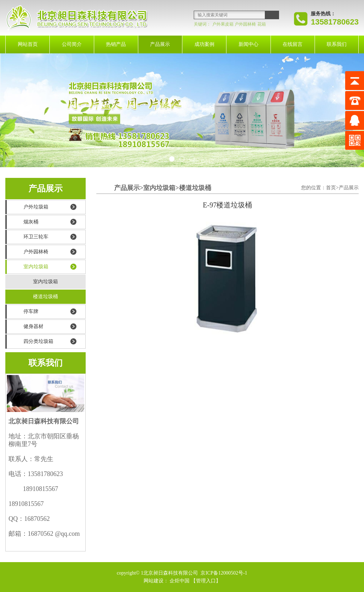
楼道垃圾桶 (45, 297)
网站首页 (28, 44)
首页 (331, 188)
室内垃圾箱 (36, 267)
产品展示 (160, 44)
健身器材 (33, 326)
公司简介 (72, 44)
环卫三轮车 (36, 237)
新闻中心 (248, 44)
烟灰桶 (31, 222)
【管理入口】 (206, 581)
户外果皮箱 (223, 24)
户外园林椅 (245, 24)
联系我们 (337, 44)
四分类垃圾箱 (38, 341)
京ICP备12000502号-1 (223, 573)
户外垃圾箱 (36, 207)
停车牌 (31, 311)
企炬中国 (180, 581)
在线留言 (293, 44)
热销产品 (116, 44)
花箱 (262, 24)
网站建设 (154, 581)
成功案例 (204, 44)
